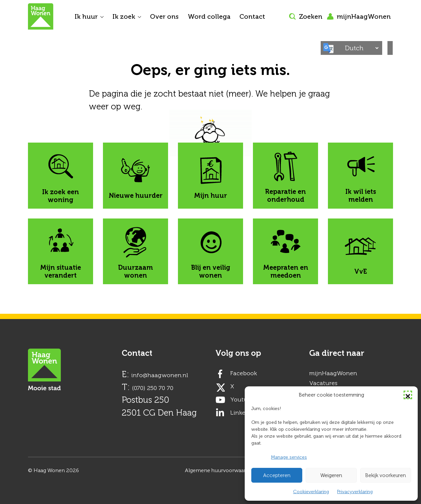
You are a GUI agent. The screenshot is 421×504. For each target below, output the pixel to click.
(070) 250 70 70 (153, 388)
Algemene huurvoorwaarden (220, 470)
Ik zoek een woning (61, 176)
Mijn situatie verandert (61, 251)
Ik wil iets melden (361, 176)
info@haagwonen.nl (160, 375)
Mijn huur (210, 176)
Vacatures (323, 383)
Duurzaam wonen (136, 252)
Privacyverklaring (355, 492)
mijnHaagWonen (359, 16)
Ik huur (86, 16)
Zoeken (306, 16)
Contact (252, 16)
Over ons (164, 16)
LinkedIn (243, 413)
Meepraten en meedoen (286, 252)
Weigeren (331, 475)
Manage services (289, 457)
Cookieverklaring (311, 492)
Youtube (242, 400)
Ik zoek (124, 16)
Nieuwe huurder (136, 176)
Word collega (209, 16)
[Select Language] (360, 48)
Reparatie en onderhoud (285, 176)
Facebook (244, 373)
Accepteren (277, 475)
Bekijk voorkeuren (385, 475)
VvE (360, 252)
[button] (408, 395)
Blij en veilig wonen (211, 252)
